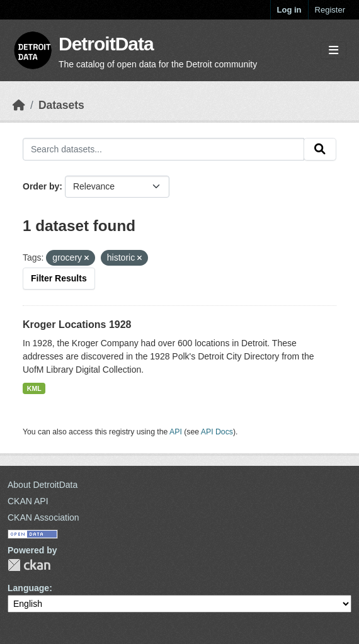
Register (330, 10)
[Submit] (320, 149)
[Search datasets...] (163, 149)
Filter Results (59, 278)
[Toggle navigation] (333, 51)
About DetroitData (43, 485)
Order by (41, 186)
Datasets (61, 105)
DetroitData (106, 44)
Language (28, 588)
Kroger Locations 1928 (77, 325)
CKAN (29, 565)
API (176, 432)
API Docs (217, 432)
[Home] (19, 105)
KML (34, 388)
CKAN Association (43, 517)
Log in (289, 10)
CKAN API (28, 501)
